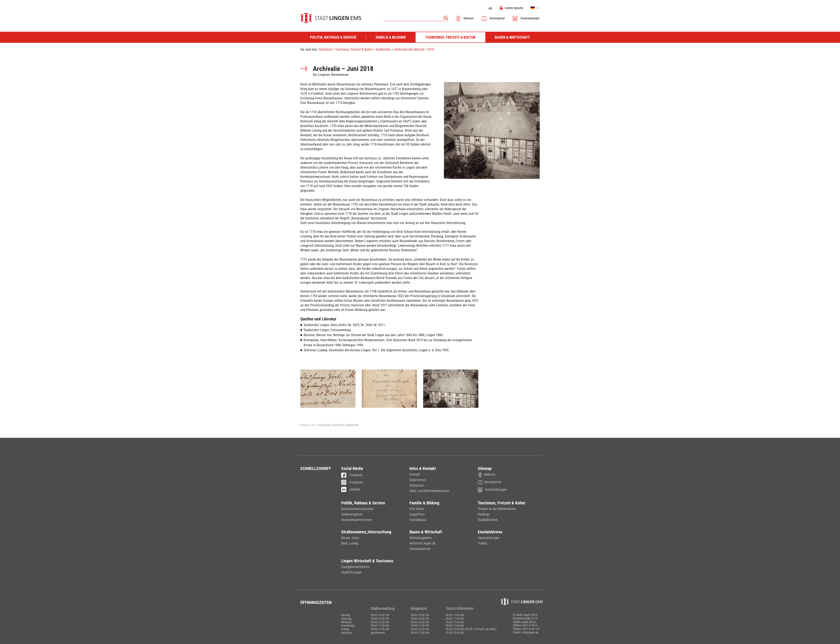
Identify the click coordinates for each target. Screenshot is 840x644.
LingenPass (417, 514)
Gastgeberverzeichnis (355, 567)
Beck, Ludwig (350, 543)
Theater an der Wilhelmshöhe (497, 509)
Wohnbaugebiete (421, 538)
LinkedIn (351, 490)
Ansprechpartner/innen (356, 520)
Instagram (352, 483)
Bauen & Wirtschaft (426, 532)
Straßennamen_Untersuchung (366, 532)
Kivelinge (484, 514)
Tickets (482, 543)
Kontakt (415, 474)
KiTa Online (417, 509)
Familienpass (418, 520)
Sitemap (485, 468)
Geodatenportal (420, 549)
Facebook (352, 475)
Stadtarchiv (383, 49)
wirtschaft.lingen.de (422, 543)
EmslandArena (490, 532)
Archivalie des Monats (409, 49)
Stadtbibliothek (488, 520)
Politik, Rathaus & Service (363, 503)
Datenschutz (418, 480)
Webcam (464, 18)
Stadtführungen (352, 572)
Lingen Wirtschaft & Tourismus (367, 561)
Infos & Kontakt (423, 468)
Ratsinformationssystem (357, 509)
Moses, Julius (350, 538)
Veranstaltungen (526, 18)
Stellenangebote (352, 514)
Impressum (417, 485)
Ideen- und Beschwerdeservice (429, 491)
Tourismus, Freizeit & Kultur (354, 49)
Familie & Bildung (424, 503)
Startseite (325, 49)
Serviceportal (493, 18)
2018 (431, 49)
